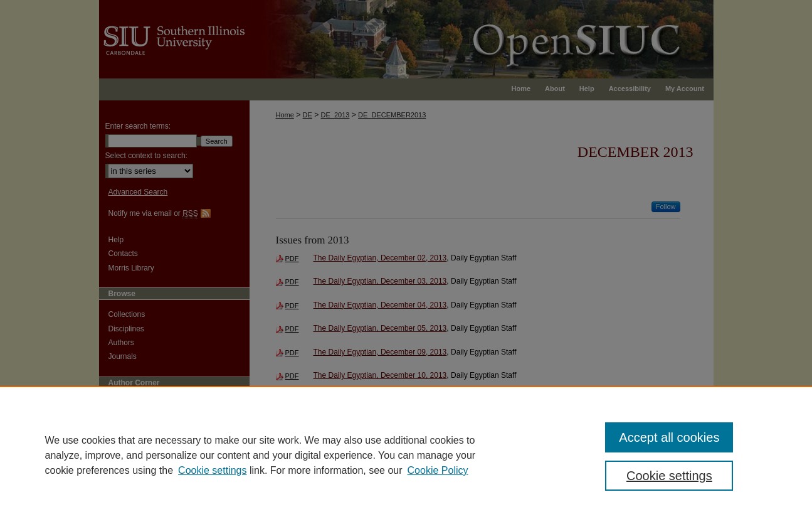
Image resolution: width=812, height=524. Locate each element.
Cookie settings (212, 470)
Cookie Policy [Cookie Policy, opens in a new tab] (438, 470)
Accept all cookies (669, 437)
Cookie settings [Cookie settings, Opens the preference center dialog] (669, 476)
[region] (406, 455)
